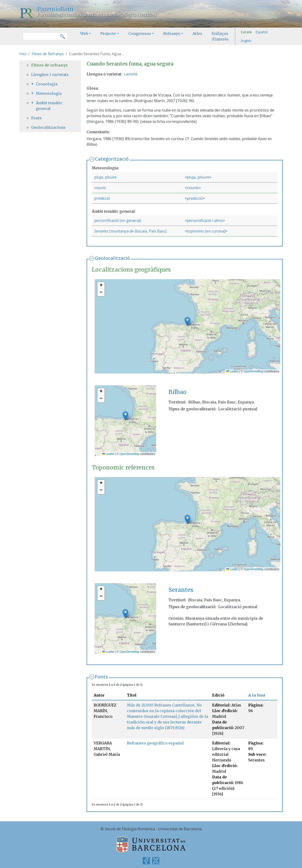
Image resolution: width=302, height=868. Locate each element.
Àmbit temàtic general (49, 106)
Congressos (140, 33)
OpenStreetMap (254, 371)
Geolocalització (112, 258)
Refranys (172, 33)
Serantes (101, 231)
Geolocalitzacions (48, 127)
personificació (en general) (118, 220)
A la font (257, 695)
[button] (187, 322)
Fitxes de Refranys (48, 54)
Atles (197, 33)
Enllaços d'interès (220, 36)
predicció (102, 198)
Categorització (112, 159)
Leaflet (232, 371)
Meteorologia (49, 93)
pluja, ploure (105, 177)
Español (262, 32)
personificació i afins (205, 220)
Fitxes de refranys (49, 65)
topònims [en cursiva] (206, 231)
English (246, 41)
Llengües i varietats (50, 75)
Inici (23, 54)
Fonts (101, 677)
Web (84, 33)
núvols (100, 188)
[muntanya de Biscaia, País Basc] (137, 231)
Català (246, 32)
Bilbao (177, 392)
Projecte (108, 33)
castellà (131, 74)
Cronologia (47, 84)
